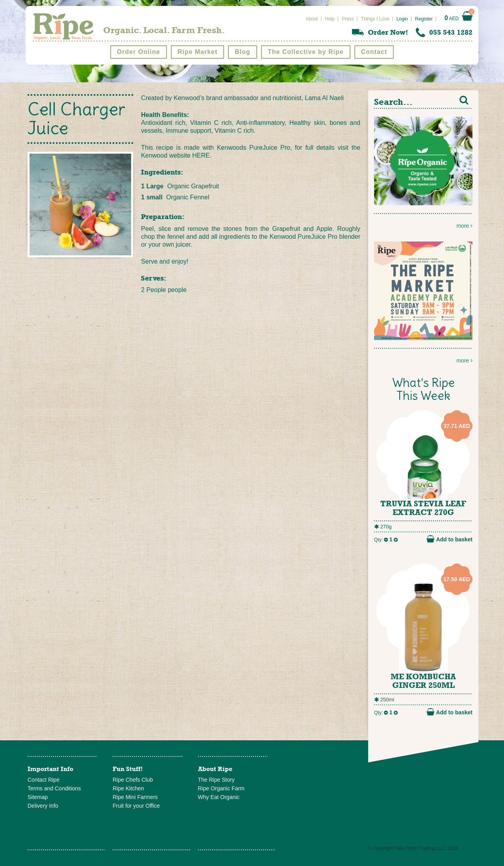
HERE (201, 155)
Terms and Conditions (54, 788)
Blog (243, 52)
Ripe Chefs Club (133, 780)
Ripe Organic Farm (221, 788)
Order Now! (388, 32)
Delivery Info (43, 806)
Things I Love (375, 19)
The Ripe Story (216, 780)
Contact (374, 52)
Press (348, 19)
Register (424, 19)
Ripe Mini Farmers (135, 797)
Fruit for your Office (136, 806)
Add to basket (449, 539)
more (423, 173)
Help (330, 19)
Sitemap (38, 797)
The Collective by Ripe (306, 52)
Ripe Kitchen (128, 788)
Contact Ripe (44, 780)
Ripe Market (198, 52)
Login (402, 19)
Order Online (139, 52)
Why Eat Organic (219, 797)
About (312, 19)
